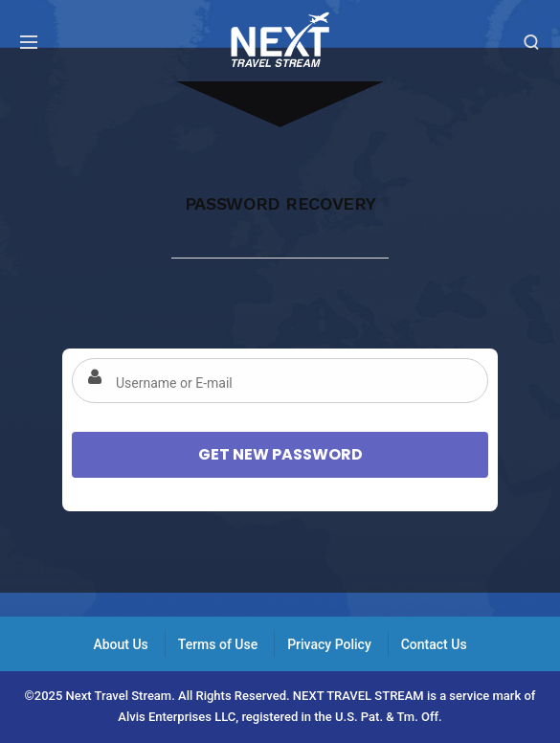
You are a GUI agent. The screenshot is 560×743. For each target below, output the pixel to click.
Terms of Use (218, 644)
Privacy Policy (329, 644)
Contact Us (434, 644)
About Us (120, 644)
